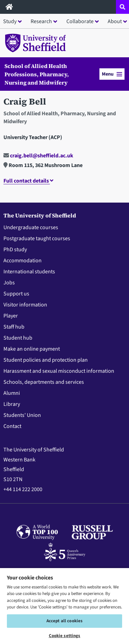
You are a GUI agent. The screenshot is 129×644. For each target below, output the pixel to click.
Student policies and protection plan (46, 360)
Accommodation (23, 261)
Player (11, 316)
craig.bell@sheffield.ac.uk (38, 156)
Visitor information (25, 305)
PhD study (15, 250)
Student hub (18, 338)
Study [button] (10, 21)
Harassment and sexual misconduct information (59, 371)
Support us (16, 294)
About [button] (115, 21)
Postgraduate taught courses (37, 238)
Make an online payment (32, 349)
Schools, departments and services (44, 382)
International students (29, 272)
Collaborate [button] (80, 21)
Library (12, 404)
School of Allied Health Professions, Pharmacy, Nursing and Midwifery (37, 74)
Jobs (9, 283)
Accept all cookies (64, 621)
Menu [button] (112, 74)
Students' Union (22, 415)
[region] (64, 606)
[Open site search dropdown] (122, 7)
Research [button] (41, 21)
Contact (12, 426)
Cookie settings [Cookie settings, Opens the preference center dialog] (65, 636)
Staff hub (14, 327)
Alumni (12, 393)
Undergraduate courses (31, 227)
